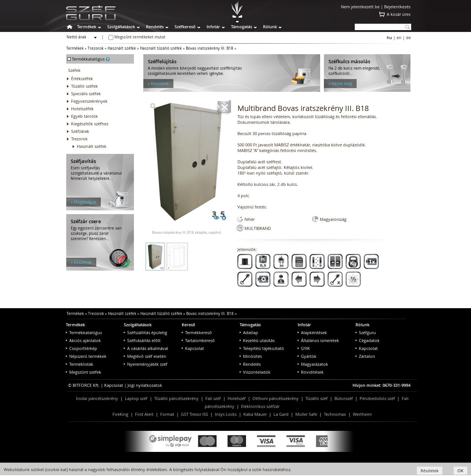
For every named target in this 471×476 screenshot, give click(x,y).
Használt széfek (122, 48)
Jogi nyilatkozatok (145, 385)
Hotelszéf (237, 398)
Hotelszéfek (82, 109)
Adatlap (249, 332)
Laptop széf (136, 398)
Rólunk (270, 27)
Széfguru (366, 332)
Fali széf (213, 398)
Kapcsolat (193, 348)
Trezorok (96, 48)
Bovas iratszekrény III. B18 (210, 48)
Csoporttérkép (81, 348)
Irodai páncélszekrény (97, 398)
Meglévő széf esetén (145, 356)
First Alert (144, 414)
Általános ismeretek (318, 340)
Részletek (430, 471)
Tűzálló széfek (84, 86)
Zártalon (365, 356)
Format (167, 414)
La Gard (281, 414)
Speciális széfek (86, 94)
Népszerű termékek (86, 356)
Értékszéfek (82, 78)
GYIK (304, 348)
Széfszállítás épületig (145, 332)
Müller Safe (306, 414)
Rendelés (155, 27)
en (399, 37)
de (408, 37)
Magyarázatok (313, 364)
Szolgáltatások (121, 27)
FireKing (120, 414)
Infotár (213, 27)
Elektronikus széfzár (260, 406)
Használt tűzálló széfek (161, 48)
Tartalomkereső (198, 340)
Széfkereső (185, 27)
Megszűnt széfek (84, 372)
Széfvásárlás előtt (142, 340)
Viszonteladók (255, 372)
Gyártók (307, 356)
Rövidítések (311, 372)
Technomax (335, 414)
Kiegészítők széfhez (90, 124)
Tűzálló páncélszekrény (176, 398)
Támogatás (242, 27)
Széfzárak (80, 131)
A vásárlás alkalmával (146, 348)
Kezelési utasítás (257, 340)
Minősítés (251, 356)
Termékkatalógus (84, 332)
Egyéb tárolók (84, 116)
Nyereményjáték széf (146, 364)
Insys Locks (226, 414)
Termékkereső (197, 332)
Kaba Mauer (255, 414)
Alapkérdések (312, 332)
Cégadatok (368, 340)
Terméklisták (80, 364)
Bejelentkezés (397, 7)
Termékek (87, 27)
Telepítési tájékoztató (262, 348)
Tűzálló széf (317, 398)
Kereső (188, 325)
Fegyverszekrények (89, 101)
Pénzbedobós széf (377, 398)
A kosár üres (399, 14)
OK (460, 471)
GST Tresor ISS (194, 414)
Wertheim (362, 414)
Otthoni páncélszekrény (276, 398)
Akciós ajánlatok (83, 340)
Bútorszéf (344, 398)
